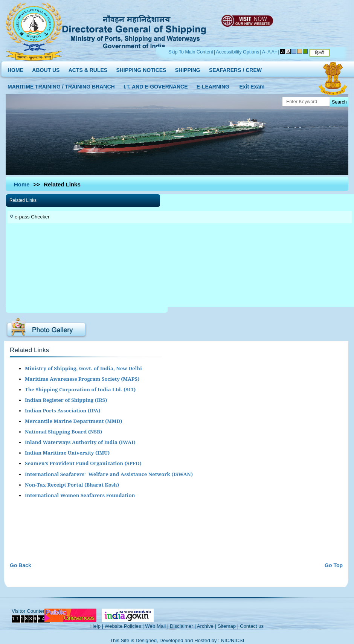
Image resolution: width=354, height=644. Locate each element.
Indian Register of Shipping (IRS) (66, 400)
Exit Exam (252, 85)
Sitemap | (228, 626)
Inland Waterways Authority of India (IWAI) (80, 442)
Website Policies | (124, 626)
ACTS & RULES (88, 68)
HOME (15, 68)
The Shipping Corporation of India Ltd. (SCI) (80, 389)
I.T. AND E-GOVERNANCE (156, 85)
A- (265, 52)
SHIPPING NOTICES (141, 68)
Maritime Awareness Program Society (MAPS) (82, 379)
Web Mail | (157, 626)
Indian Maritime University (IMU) (67, 453)
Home (22, 184)
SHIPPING (188, 68)
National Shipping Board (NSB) (63, 432)
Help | (97, 626)
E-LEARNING (213, 85)
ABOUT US (46, 68)
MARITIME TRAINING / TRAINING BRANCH (61, 85)
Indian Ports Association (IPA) (63, 411)
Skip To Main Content (191, 52)
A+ (275, 52)
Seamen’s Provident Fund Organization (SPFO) (83, 463)
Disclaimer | (183, 626)
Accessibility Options (237, 52)
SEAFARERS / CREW (235, 68)
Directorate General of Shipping (135, 31)
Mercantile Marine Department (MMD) (74, 421)
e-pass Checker (32, 217)
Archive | (207, 626)
